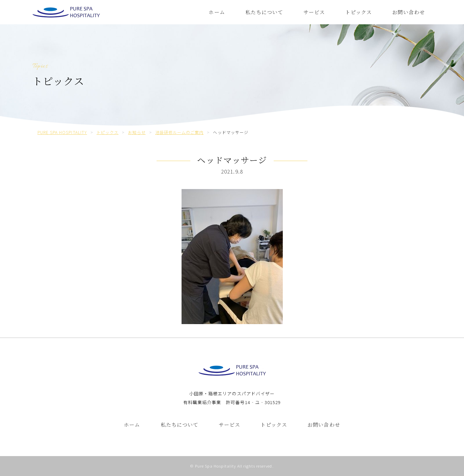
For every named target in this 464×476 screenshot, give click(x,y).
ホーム (217, 12)
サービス (314, 12)
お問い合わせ (408, 12)
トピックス (359, 12)
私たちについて (264, 12)
